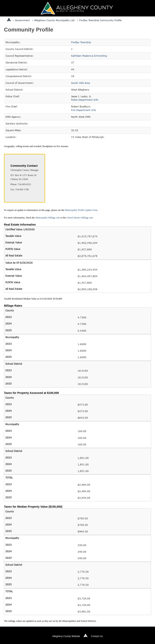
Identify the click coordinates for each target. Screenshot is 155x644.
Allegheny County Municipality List (54, 20)
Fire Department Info (84, 110)
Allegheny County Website (66, 636)
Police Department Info (85, 100)
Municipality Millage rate (48, 218)
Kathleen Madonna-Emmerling (89, 56)
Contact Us (97, 636)
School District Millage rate (80, 218)
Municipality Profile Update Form (81, 210)
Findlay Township (81, 42)
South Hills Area (80, 83)
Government (22, 20)
